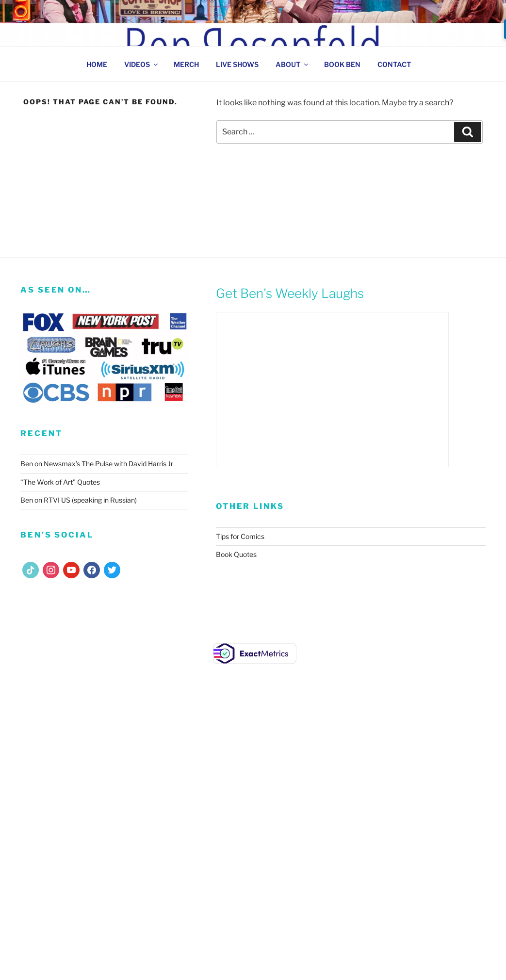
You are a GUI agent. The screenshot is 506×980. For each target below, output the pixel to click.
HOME (97, 64)
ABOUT (293, 64)
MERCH (186, 64)
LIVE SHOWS (237, 64)
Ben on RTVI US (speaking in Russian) (79, 500)
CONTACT (394, 64)
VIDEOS (142, 64)
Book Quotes (236, 554)
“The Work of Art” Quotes (60, 482)
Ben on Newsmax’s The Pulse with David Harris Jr (97, 464)
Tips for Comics (240, 536)
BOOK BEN (342, 64)
